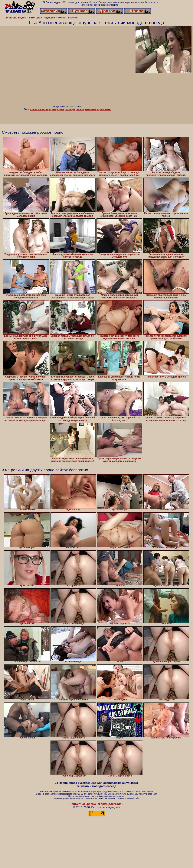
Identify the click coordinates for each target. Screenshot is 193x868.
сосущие (70, 109)
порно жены (104, 109)
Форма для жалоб (111, 804)
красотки (90, 109)
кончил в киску (39, 109)
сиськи (80, 109)
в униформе (57, 109)
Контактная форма (83, 804)
